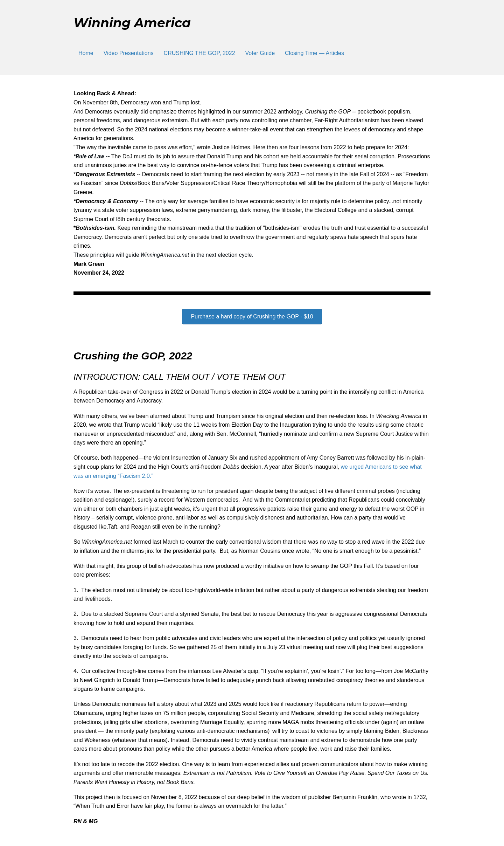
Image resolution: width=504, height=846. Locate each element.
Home (86, 53)
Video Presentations (129, 53)
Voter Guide (260, 53)
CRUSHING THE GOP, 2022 (199, 53)
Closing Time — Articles (314, 53)
